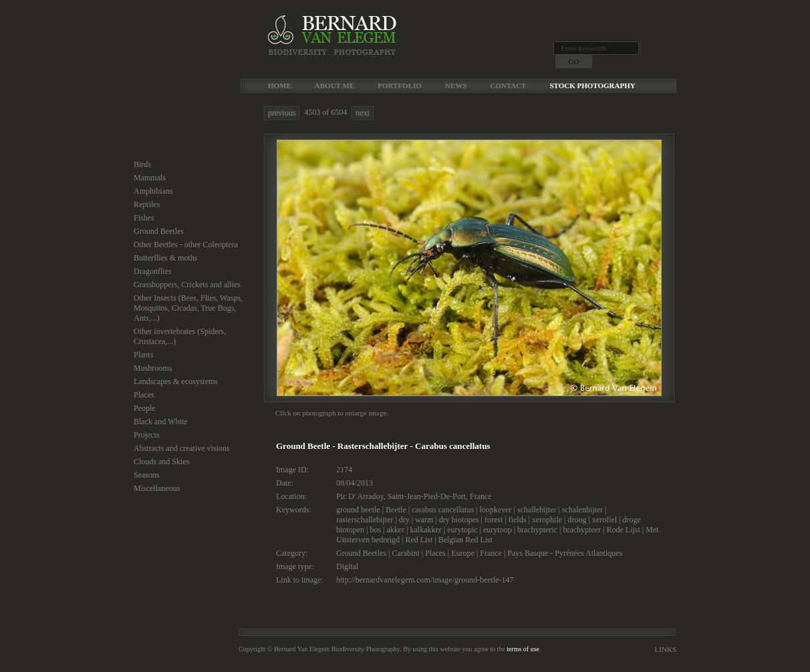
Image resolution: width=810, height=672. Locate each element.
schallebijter (537, 510)
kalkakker (426, 530)
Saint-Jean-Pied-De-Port (427, 496)
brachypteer (582, 530)
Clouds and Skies (161, 462)
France (481, 496)
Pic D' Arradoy (360, 496)
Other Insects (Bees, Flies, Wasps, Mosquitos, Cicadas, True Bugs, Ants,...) (188, 308)
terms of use (523, 649)
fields (518, 520)
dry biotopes (459, 520)
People (145, 408)
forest (494, 520)
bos (375, 530)
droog (577, 520)
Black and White (160, 422)
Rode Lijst (623, 530)
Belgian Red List (465, 540)
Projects (147, 435)
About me (334, 86)
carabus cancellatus (443, 510)
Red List (419, 540)
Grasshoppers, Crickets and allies (187, 285)
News (456, 86)
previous (282, 113)
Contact (508, 86)
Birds (142, 164)
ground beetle (358, 510)
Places (144, 395)
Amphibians (153, 191)
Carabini (405, 553)
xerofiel (604, 520)
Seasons (147, 475)
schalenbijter (582, 510)
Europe (463, 553)
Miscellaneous (157, 488)
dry (404, 520)
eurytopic (462, 530)
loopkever (495, 510)
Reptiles (147, 204)
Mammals (150, 178)
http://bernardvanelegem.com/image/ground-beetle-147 (425, 580)
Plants (143, 355)
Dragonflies (153, 271)
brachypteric (537, 530)
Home (280, 86)
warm (424, 520)
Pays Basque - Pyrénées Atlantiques (565, 553)
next (363, 113)
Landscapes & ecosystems (176, 381)
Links (666, 649)
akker (395, 530)
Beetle (396, 510)
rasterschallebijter (365, 520)
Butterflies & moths (165, 258)
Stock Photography (592, 86)
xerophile (547, 520)
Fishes (144, 218)
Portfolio (400, 86)
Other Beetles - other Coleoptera (186, 244)
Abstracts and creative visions (182, 448)
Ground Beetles (159, 231)
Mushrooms (153, 368)
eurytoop (498, 530)
